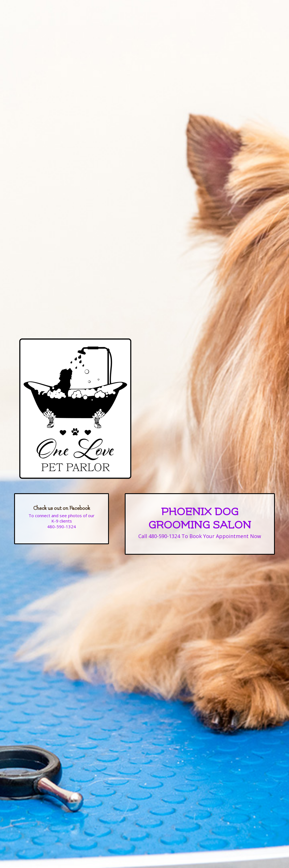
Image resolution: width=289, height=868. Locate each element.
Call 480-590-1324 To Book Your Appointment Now (200, 536)
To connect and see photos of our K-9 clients (62, 518)
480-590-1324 (62, 526)
